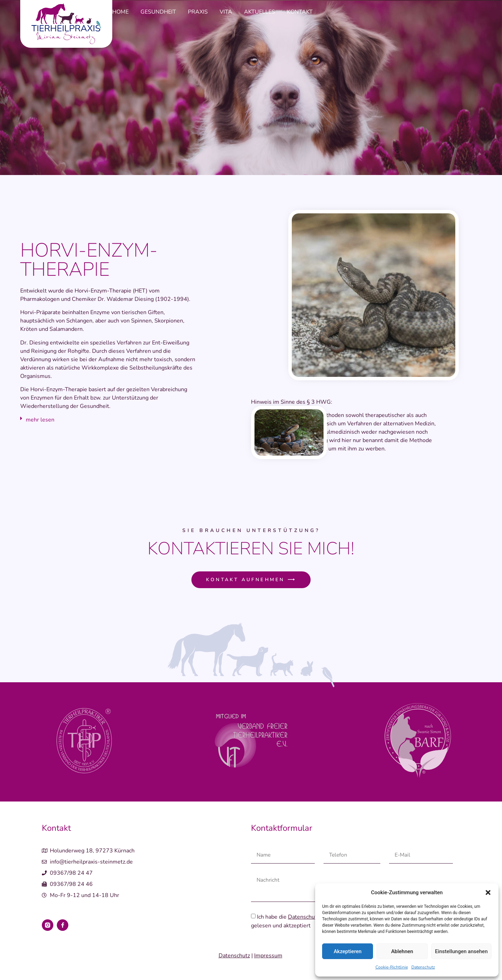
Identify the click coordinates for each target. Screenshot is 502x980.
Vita (226, 12)
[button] (488, 892)
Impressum (268, 956)
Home (120, 12)
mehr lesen (40, 420)
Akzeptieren (348, 951)
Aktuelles (260, 12)
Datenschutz (423, 967)
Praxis (198, 12)
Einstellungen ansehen (461, 951)
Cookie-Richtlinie (392, 967)
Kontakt (300, 12)
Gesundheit (158, 12)
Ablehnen (402, 951)
